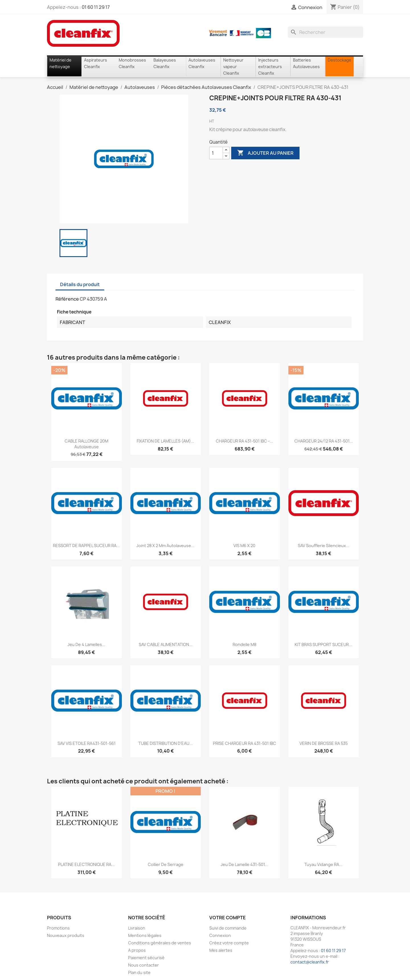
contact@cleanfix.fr (310, 962)
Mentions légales (145, 935)
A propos (137, 950)
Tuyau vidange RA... (323, 864)
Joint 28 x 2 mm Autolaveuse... (165, 546)
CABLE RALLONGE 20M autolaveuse (86, 444)
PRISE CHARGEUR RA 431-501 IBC (245, 743)
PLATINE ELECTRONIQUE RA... (86, 864)
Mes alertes (221, 950)
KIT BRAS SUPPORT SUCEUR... (323, 644)
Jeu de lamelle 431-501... (244, 864)
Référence (67, 299)
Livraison (137, 928)
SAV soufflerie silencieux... (324, 546)
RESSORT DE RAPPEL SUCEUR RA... (86, 546)
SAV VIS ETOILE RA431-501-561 (87, 743)
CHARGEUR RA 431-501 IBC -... (244, 441)
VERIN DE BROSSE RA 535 (324, 743)
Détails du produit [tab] (80, 284)
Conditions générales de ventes (160, 943)
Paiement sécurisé (146, 958)
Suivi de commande (228, 928)
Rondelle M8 (244, 644)
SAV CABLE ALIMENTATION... (166, 644)
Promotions (58, 928)
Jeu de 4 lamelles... (86, 644)
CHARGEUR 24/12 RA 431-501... (324, 441)
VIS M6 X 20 (244, 546)
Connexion (220, 935)
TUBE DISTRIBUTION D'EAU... (166, 743)
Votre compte (227, 918)
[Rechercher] (325, 32)
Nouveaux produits (66, 935)
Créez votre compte (229, 943)
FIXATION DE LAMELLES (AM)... (165, 441)
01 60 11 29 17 (96, 7)
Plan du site (139, 972)
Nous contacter (143, 965)
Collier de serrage (166, 864)
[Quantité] (216, 153)
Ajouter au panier (265, 153)
